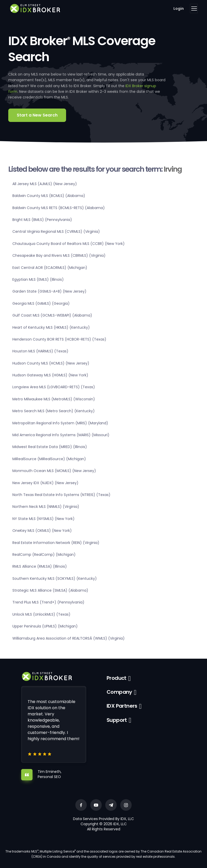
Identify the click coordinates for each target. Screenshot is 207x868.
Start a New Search (37, 115)
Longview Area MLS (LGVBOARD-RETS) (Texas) (54, 387)
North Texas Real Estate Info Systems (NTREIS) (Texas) (61, 495)
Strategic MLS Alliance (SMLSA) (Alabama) (50, 590)
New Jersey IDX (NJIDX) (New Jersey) (45, 483)
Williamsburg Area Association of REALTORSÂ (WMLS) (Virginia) (69, 638)
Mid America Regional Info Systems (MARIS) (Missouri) (61, 435)
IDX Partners (122, 706)
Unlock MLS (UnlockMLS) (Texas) (41, 614)
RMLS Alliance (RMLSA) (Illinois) (40, 566)
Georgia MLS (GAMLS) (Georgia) (41, 303)
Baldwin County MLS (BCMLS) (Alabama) (49, 196)
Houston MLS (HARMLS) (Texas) (40, 351)
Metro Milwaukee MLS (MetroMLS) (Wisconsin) (54, 399)
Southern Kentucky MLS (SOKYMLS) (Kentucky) (55, 578)
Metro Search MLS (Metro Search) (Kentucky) (54, 411)
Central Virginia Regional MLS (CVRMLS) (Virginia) (56, 232)
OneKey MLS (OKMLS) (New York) (42, 531)
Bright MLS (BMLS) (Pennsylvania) (42, 220)
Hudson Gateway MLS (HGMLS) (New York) (50, 375)
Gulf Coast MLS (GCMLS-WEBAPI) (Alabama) (52, 315)
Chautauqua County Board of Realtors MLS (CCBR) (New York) (69, 244)
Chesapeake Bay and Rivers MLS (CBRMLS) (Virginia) (59, 255)
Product (117, 678)
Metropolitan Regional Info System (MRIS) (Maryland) (60, 423)
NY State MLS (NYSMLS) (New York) (43, 519)
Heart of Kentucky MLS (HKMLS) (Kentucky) (51, 327)
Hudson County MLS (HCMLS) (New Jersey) (51, 363)
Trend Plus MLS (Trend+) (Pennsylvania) (48, 602)
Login (179, 9)
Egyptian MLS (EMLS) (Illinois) (38, 279)
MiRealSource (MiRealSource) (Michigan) (49, 459)
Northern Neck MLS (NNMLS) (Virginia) (46, 507)
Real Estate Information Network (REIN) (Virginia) (56, 543)
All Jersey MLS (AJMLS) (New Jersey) (45, 184)
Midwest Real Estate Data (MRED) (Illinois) (50, 447)
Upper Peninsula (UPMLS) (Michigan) (45, 626)
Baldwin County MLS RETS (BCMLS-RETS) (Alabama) (59, 208)
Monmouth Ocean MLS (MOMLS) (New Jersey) (54, 471)
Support (117, 720)
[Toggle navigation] (194, 9)
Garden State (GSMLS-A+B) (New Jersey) (49, 291)
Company (119, 692)
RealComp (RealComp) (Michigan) (44, 555)
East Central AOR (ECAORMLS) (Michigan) (50, 268)
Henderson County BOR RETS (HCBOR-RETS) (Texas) (59, 339)
